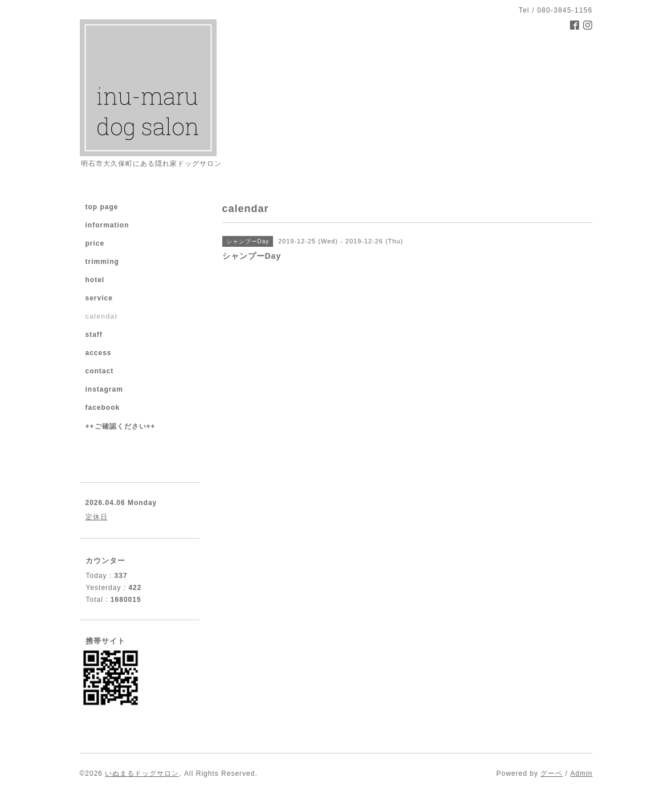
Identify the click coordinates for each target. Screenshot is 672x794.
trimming (102, 262)
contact (100, 371)
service (99, 298)
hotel (95, 280)
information (107, 225)
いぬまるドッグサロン (142, 773)
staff (94, 335)
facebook (103, 408)
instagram (104, 389)
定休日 (97, 517)
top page (102, 207)
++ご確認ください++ (121, 426)
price (95, 243)
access (99, 353)
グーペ (551, 773)
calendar (102, 316)
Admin (581, 773)
